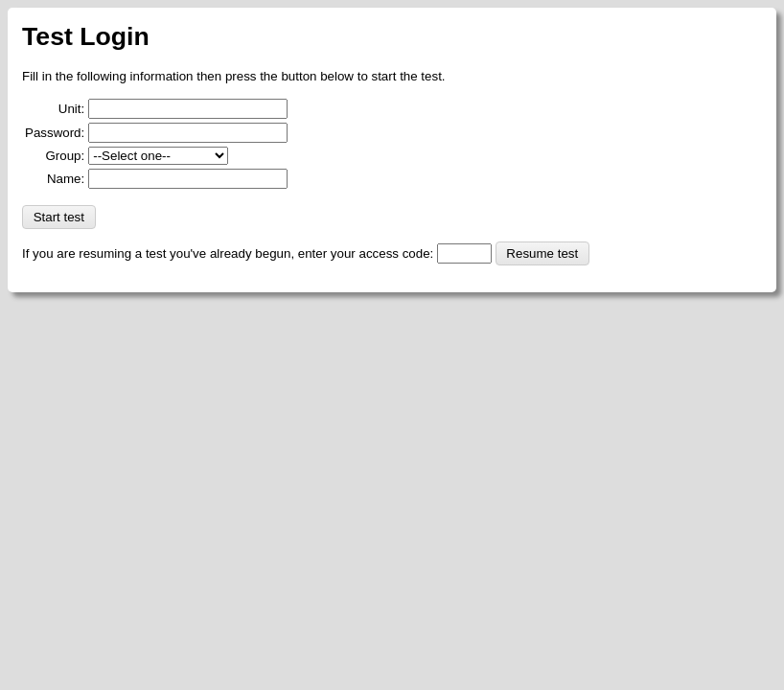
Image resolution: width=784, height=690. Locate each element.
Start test (59, 217)
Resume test (542, 253)
